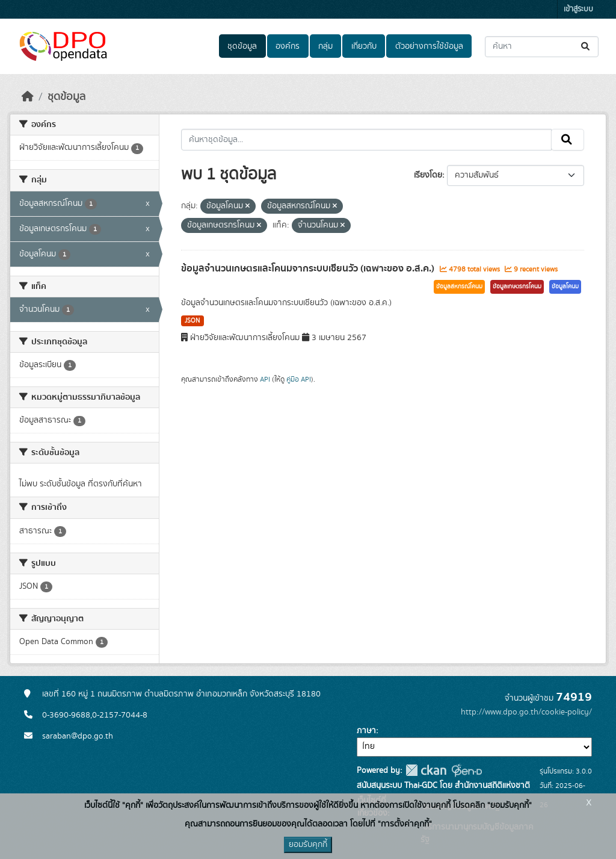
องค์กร (288, 46)
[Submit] (586, 47)
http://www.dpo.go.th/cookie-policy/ (526, 712)
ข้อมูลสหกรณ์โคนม (459, 287)
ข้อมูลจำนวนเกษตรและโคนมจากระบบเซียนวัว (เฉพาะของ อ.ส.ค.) (309, 268)
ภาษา (366, 731)
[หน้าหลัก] (28, 97)
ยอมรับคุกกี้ (308, 845)
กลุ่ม (325, 46)
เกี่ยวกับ (364, 46)
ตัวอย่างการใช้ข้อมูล (429, 46)
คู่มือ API (299, 379)
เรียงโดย (428, 175)
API (265, 379)
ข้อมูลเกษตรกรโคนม (517, 287)
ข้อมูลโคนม (565, 287)
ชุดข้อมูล (242, 46)
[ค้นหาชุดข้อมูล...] (542, 47)
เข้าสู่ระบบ (578, 9)
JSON (192, 321)
